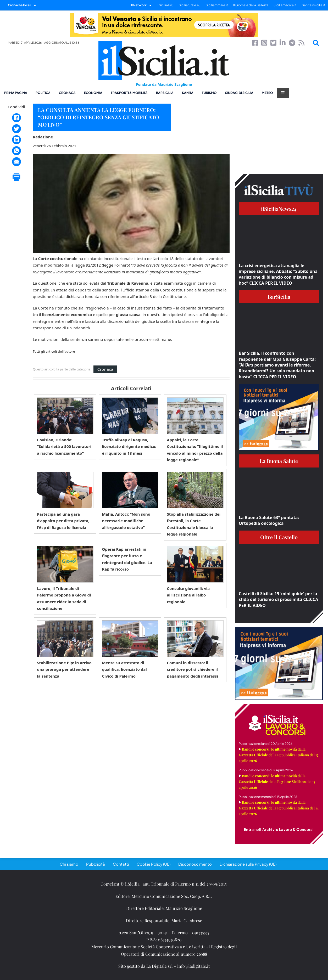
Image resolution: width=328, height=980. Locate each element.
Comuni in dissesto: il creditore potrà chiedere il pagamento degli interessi (192, 669)
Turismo (209, 93)
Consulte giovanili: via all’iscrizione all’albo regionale (188, 595)
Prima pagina (16, 93)
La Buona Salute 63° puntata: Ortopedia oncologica (269, 520)
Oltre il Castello (279, 537)
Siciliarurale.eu (190, 5)
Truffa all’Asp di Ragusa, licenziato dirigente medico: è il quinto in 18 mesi (129, 446)
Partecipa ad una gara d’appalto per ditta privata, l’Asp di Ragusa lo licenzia (63, 521)
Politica (43, 93)
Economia (93, 93)
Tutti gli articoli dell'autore (54, 352)
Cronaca (67, 93)
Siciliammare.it (217, 5)
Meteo (267, 93)
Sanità (188, 93)
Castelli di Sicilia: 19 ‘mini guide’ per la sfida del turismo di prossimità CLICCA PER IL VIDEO (278, 599)
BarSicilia (165, 93)
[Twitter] (16, 129)
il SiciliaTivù (165, 5)
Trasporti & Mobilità (129, 93)
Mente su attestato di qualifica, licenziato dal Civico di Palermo (124, 669)
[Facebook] (16, 118)
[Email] (16, 162)
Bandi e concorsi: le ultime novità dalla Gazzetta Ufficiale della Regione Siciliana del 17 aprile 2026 (277, 782)
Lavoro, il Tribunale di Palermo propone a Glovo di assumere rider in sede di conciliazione (64, 598)
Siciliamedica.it (285, 5)
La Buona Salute (279, 461)
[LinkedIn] (16, 140)
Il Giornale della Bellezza (251, 5)
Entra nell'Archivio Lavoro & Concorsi (279, 829)
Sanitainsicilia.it (314, 5)
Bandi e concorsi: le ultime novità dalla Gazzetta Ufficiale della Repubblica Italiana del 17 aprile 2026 (279, 755)
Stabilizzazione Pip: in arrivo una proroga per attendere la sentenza (64, 669)
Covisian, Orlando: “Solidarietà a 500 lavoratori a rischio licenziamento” (64, 446)
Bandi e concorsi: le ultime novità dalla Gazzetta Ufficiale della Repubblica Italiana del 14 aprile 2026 (279, 808)
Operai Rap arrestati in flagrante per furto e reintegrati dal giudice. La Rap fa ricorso (127, 559)
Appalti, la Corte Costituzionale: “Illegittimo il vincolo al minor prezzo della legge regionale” (195, 450)
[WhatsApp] (16, 151)
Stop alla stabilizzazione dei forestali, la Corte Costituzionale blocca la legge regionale (194, 524)
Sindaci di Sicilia (239, 93)
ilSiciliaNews (279, 209)
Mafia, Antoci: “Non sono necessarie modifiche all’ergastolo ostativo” (126, 521)
